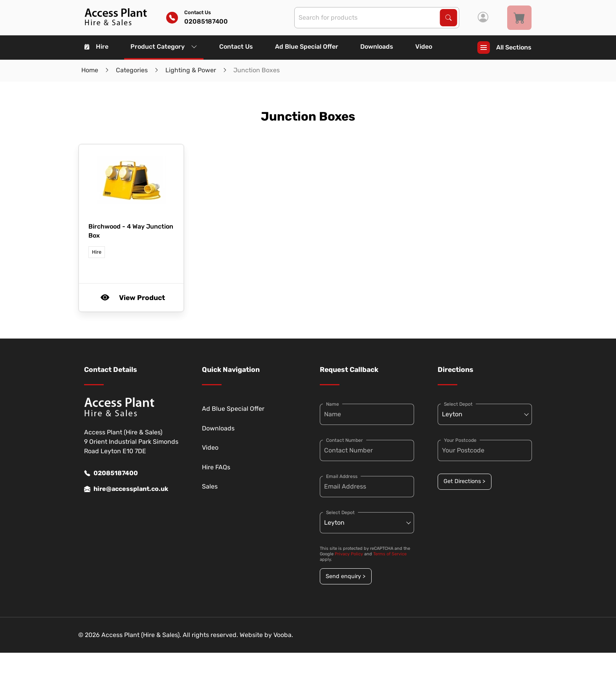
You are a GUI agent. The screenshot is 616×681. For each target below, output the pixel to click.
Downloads (377, 47)
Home (90, 70)
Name (333, 404)
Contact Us (236, 47)
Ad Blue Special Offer (307, 47)
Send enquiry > (346, 576)
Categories (132, 70)
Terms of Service (390, 554)
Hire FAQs (216, 467)
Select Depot (340, 513)
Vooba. (283, 635)
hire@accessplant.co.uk (126, 489)
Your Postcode (460, 440)
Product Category (164, 47)
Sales (210, 486)
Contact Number (345, 440)
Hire (96, 47)
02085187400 (111, 473)
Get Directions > (464, 481)
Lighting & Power (191, 70)
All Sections (504, 48)
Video (424, 47)
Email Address (342, 476)
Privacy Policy (349, 554)
